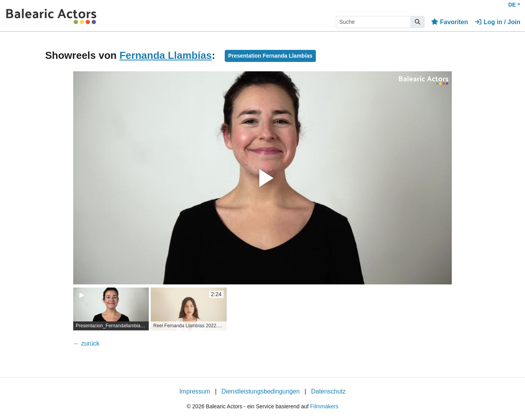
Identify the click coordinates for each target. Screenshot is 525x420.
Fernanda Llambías (166, 55)
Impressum (195, 391)
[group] (111, 309)
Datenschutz (329, 391)
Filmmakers (324, 406)
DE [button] (512, 5)
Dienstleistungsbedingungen (261, 391)
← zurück (86, 343)
